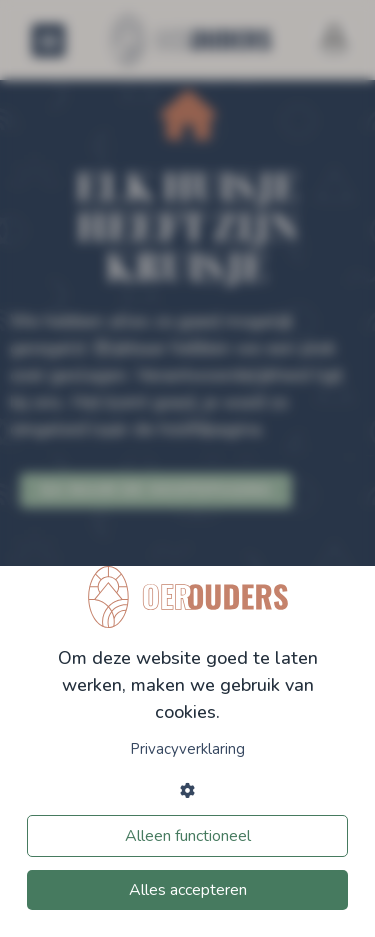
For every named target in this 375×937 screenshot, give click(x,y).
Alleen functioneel (188, 836)
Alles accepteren (188, 890)
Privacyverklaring (187, 749)
